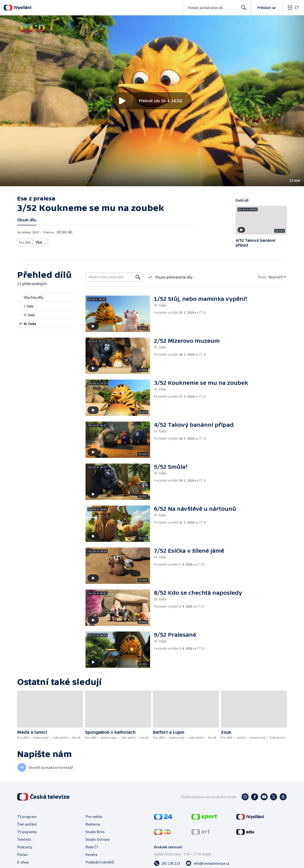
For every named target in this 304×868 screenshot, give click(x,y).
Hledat (242, 9)
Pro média (94, 817)
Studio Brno (95, 832)
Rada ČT (92, 847)
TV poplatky (27, 832)
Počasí (22, 854)
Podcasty (25, 847)
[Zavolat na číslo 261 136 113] (167, 863)
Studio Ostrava (97, 839)
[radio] (46, 297)
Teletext (24, 839)
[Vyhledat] (138, 277)
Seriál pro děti (159, 241)
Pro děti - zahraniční (131, 241)
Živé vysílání (27, 824)
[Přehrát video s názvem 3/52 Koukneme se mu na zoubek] (152, 101)
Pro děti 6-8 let (69, 241)
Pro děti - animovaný (98, 241)
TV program (27, 817)
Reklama (93, 824)
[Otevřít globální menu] (293, 8)
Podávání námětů (100, 862)
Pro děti (25, 241)
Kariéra (91, 854)
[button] (152, 101)
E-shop (23, 862)
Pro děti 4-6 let (45, 241)
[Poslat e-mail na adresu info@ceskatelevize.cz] (208, 863)
